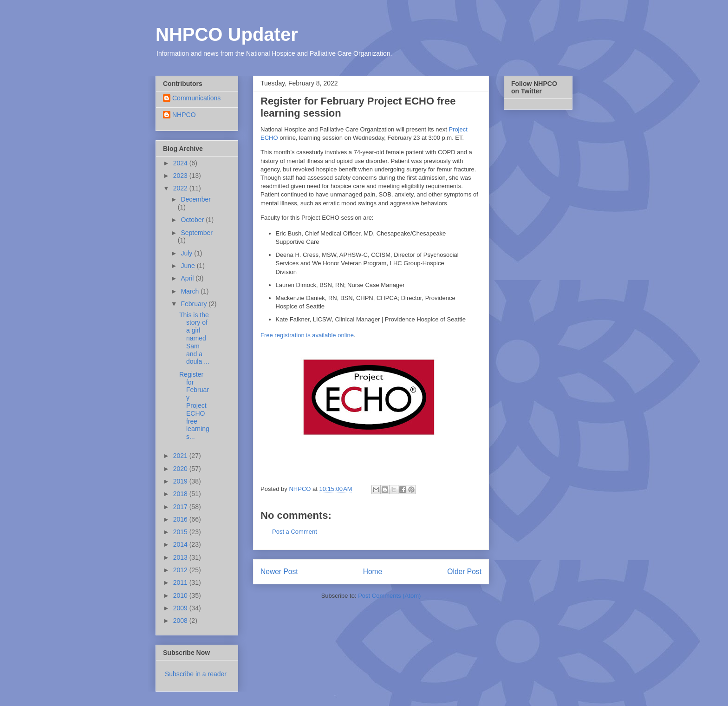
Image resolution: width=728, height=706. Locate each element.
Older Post (464, 572)
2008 (181, 621)
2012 (181, 570)
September (196, 233)
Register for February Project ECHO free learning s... (194, 405)
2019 (181, 481)
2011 (181, 582)
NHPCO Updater (227, 34)
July (187, 253)
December (196, 199)
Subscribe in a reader (196, 674)
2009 (181, 608)
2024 (181, 163)
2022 (181, 188)
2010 (181, 595)
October (193, 220)
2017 (181, 507)
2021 (181, 456)
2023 (181, 176)
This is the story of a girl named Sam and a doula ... (194, 338)
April (188, 278)
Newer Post (279, 572)
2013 (181, 557)
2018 (181, 494)
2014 (181, 544)
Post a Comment (295, 532)
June (188, 266)
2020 (181, 469)
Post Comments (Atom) (389, 596)
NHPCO (184, 115)
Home (373, 572)
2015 (181, 532)
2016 (181, 519)
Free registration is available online (307, 335)
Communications (196, 98)
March (191, 291)
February (195, 304)
